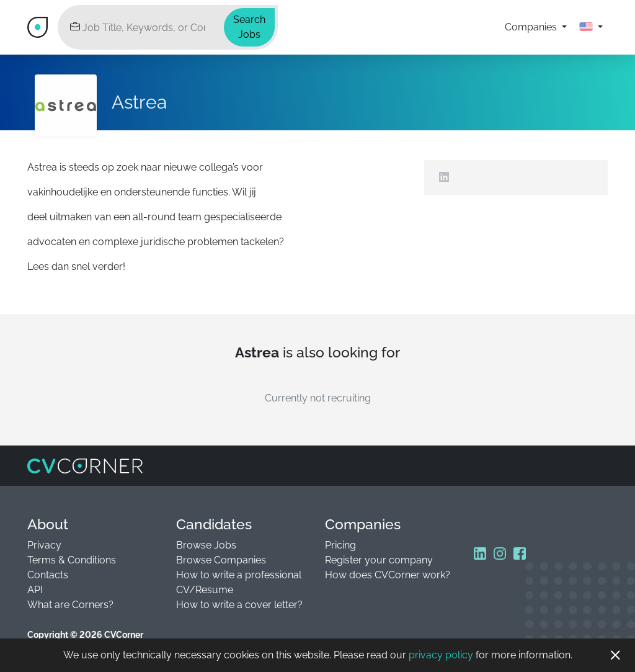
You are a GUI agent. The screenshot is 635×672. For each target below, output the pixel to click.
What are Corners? (70, 605)
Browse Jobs (206, 545)
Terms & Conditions (72, 560)
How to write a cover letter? (239, 605)
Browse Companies (221, 560)
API (35, 590)
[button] (591, 27)
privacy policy (441, 655)
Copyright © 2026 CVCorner (85, 635)
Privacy (44, 545)
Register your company (379, 560)
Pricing (340, 545)
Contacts (48, 575)
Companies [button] (532, 27)
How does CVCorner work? (388, 575)
